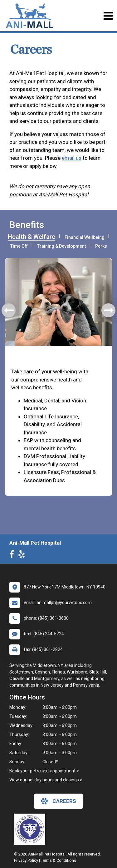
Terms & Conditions (58, 860)
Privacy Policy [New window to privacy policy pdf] (26, 860)
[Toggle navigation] (108, 16)
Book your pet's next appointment (42, 771)
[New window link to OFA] (31, 829)
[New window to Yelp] (23, 556)
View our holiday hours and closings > (46, 780)
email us (72, 158)
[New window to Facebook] (13, 556)
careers (58, 801)
